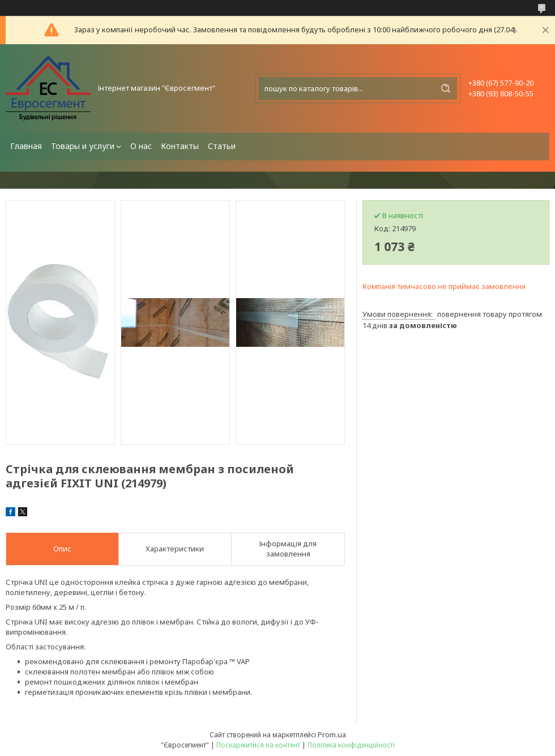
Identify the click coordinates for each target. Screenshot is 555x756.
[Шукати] (446, 88)
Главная (26, 146)
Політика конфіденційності (351, 745)
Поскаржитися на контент (258, 745)
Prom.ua (332, 734)
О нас (141, 146)
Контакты (180, 146)
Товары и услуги (83, 146)
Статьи (222, 146)
